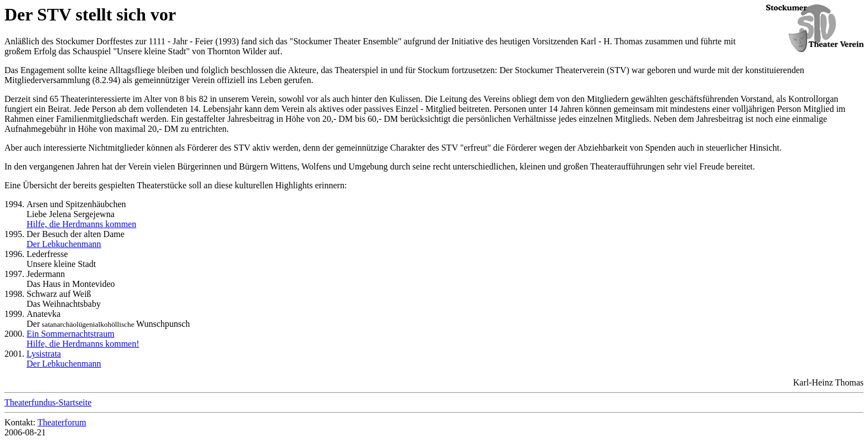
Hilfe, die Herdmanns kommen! (83, 344)
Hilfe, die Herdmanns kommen (81, 224)
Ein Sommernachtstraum (71, 334)
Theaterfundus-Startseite (48, 402)
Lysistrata (44, 354)
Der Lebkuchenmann (64, 244)
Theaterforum (62, 422)
